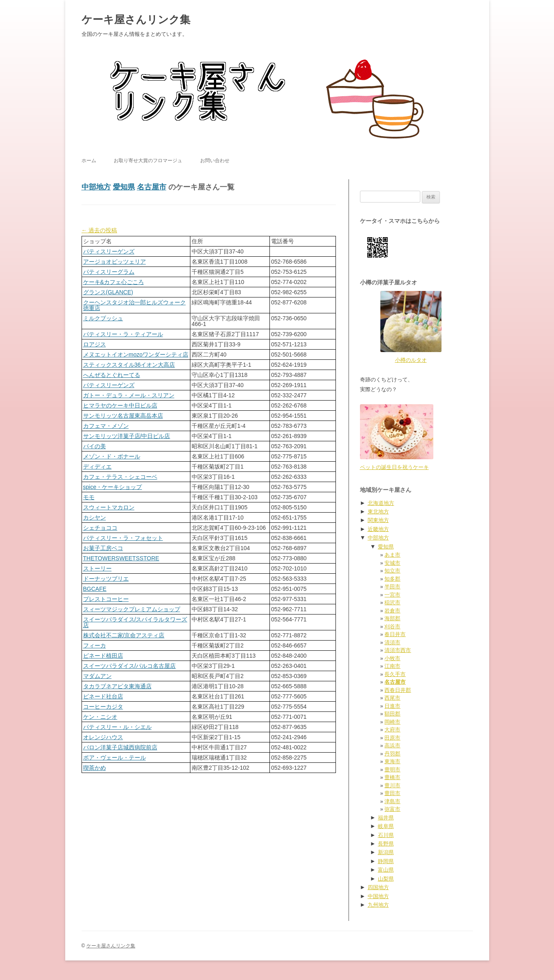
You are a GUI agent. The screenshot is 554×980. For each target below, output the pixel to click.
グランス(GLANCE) (108, 292)
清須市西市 (398, 650)
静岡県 (386, 861)
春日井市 (395, 634)
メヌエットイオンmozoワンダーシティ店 (136, 355)
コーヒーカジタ (103, 707)
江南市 (392, 666)
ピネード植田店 (103, 656)
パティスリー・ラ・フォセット (123, 538)
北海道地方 (381, 503)
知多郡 (392, 579)
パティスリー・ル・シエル (117, 727)
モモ (89, 497)
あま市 (392, 555)
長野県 (386, 844)
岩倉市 (392, 611)
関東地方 (378, 520)
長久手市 (395, 674)
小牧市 (392, 658)
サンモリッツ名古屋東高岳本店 (123, 416)
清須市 (392, 642)
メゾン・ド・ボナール (112, 456)
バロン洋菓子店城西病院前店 (120, 747)
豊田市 (392, 793)
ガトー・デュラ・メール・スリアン (129, 395)
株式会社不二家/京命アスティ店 (124, 635)
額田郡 (392, 714)
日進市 (392, 706)
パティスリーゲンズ (109, 251)
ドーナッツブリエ (106, 579)
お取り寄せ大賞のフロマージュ (148, 161)
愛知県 (124, 187)
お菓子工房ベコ (103, 548)
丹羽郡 (392, 754)
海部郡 (392, 618)
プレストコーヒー (106, 599)
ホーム (89, 161)
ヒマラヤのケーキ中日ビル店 (120, 405)
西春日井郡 (398, 690)
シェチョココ (100, 528)
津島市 (392, 801)
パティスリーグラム (109, 272)
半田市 (392, 587)
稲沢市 (392, 602)
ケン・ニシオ (100, 717)
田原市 (392, 738)
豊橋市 (392, 777)
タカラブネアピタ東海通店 (117, 686)
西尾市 (392, 698)
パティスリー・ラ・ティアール (123, 334)
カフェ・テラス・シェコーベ (120, 477)
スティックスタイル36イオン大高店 (129, 365)
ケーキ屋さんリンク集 (136, 20)
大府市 (392, 730)
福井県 (386, 818)
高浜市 (392, 745)
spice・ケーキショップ (113, 487)
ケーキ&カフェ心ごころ (114, 282)
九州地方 (378, 905)
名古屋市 (152, 187)
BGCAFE (95, 589)
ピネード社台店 (103, 696)
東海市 (392, 761)
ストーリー (97, 568)
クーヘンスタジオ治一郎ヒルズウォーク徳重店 (135, 305)
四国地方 (378, 887)
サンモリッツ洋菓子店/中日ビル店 (127, 436)
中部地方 (96, 187)
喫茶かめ (95, 768)
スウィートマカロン (109, 507)
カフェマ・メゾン (106, 426)
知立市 (392, 571)
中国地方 (378, 896)
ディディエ (97, 467)
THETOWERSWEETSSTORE (121, 558)
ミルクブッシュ (103, 318)
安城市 (392, 563)
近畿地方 (378, 529)
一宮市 (392, 595)
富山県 (386, 870)
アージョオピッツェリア (115, 262)
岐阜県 (386, 826)
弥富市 (392, 809)
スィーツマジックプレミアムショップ (132, 609)
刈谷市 (392, 627)
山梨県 (386, 879)
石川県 (386, 835)
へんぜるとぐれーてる (112, 375)
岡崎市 (392, 722)
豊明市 (392, 770)
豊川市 (392, 785)
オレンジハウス (103, 737)
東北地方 (378, 512)
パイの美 (95, 446)
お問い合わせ (215, 161)
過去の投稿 (99, 230)
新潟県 (386, 852)
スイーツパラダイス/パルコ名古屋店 (130, 666)
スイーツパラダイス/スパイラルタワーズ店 (135, 622)
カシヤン (95, 518)
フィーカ (95, 645)
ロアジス (95, 344)
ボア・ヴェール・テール (115, 758)
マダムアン (97, 676)
